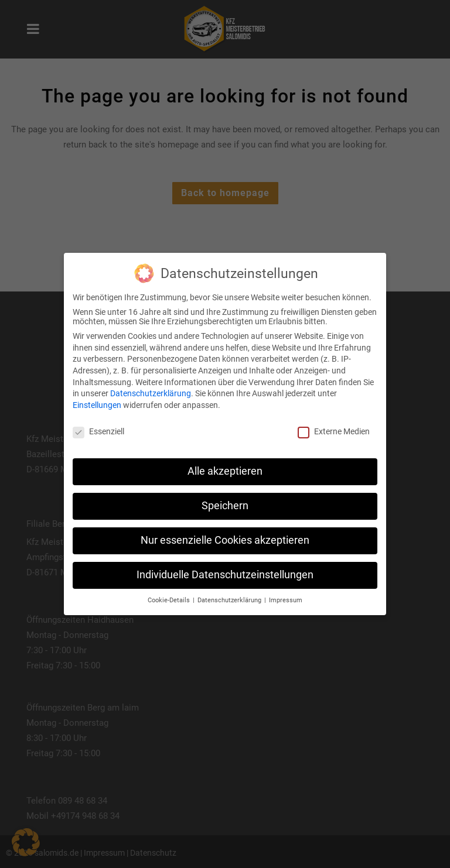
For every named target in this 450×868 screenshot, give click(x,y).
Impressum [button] (286, 600)
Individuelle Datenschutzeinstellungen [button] (225, 575)
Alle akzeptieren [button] (225, 471)
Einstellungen (97, 405)
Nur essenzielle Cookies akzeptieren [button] (225, 540)
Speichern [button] (225, 506)
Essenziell (98, 431)
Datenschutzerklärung (151, 393)
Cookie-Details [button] (170, 600)
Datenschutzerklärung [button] (230, 600)
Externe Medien (334, 431)
